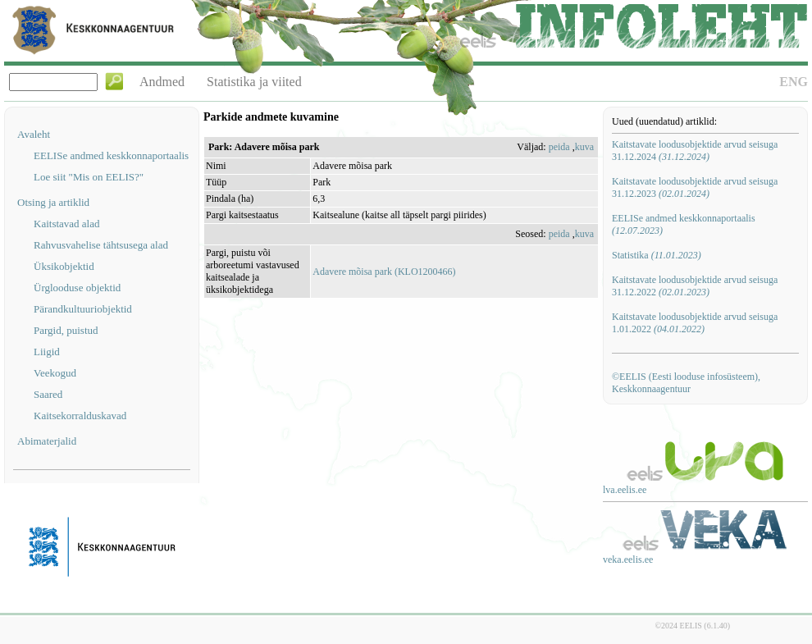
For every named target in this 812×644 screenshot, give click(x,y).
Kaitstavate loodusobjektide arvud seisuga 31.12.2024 (695, 151)
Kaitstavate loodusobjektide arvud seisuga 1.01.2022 (695, 323)
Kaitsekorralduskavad (80, 416)
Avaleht (34, 134)
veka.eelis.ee (628, 560)
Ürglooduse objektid (77, 288)
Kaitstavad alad (67, 224)
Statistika (657, 255)
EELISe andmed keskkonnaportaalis (111, 155)
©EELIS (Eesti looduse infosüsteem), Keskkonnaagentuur (686, 383)
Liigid (47, 352)
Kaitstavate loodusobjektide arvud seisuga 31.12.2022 (695, 286)
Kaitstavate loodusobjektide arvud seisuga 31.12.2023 (695, 187)
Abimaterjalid (47, 441)
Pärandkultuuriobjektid (83, 309)
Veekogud (55, 373)
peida (559, 147)
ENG (794, 82)
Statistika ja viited (254, 82)
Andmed (162, 82)
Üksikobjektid (64, 266)
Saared (48, 394)
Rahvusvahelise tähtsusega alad (101, 245)
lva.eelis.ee (625, 490)
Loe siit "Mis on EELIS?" (89, 177)
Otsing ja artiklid (53, 202)
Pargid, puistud (66, 330)
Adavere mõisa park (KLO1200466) (384, 272)
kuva (584, 147)
